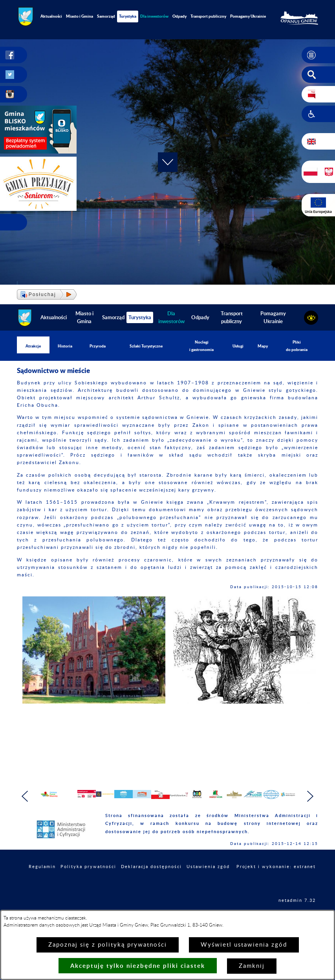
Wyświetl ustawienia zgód (244, 945)
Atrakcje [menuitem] (33, 346)
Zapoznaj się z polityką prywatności (108, 945)
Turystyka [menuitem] (128, 16)
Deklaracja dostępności (151, 881)
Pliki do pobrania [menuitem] (297, 346)
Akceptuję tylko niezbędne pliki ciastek (138, 966)
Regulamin (42, 881)
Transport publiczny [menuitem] (208, 16)
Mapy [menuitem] (263, 346)
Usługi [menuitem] (238, 346)
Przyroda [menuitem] (98, 346)
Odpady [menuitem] (179, 16)
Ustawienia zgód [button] (208, 881)
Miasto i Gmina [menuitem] (80, 16)
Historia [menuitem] (65, 346)
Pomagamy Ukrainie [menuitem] (248, 16)
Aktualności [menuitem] (51, 16)
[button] (318, 55)
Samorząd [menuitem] (106, 16)
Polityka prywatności (88, 881)
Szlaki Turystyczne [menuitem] (146, 346)
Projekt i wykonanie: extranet (276, 881)
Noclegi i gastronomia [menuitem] (201, 346)
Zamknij (252, 966)
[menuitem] (154, 16)
